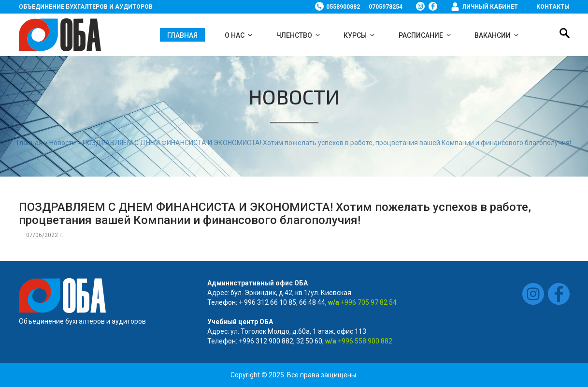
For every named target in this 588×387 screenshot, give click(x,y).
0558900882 (343, 7)
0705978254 (386, 7)
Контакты (553, 7)
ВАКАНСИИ (493, 35)
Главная (182, 35)
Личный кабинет (490, 7)
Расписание (421, 35)
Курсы (355, 35)
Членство (294, 35)
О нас (235, 35)
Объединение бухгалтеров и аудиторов (86, 7)
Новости (63, 143)
